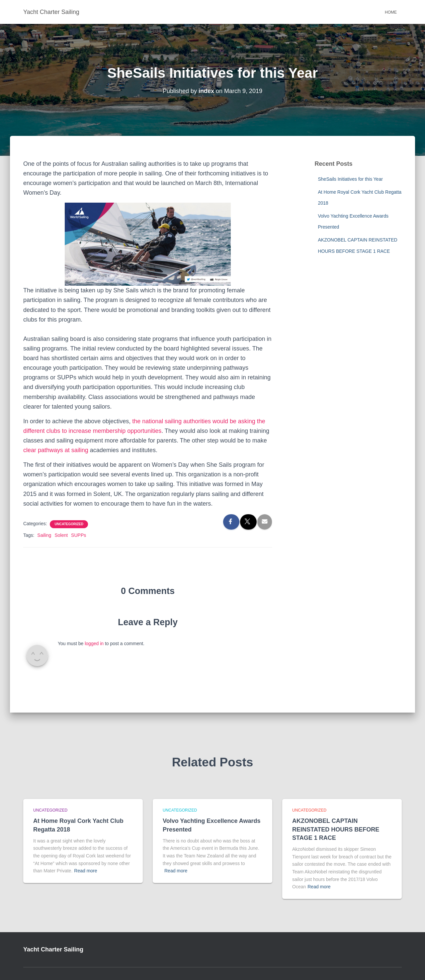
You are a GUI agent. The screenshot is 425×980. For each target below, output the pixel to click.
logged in (94, 643)
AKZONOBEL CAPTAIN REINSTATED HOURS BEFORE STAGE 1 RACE (336, 829)
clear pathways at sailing (56, 450)
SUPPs (79, 535)
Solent (61, 535)
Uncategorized (69, 524)
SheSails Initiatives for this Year (350, 179)
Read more (85, 871)
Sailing (44, 535)
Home (391, 12)
